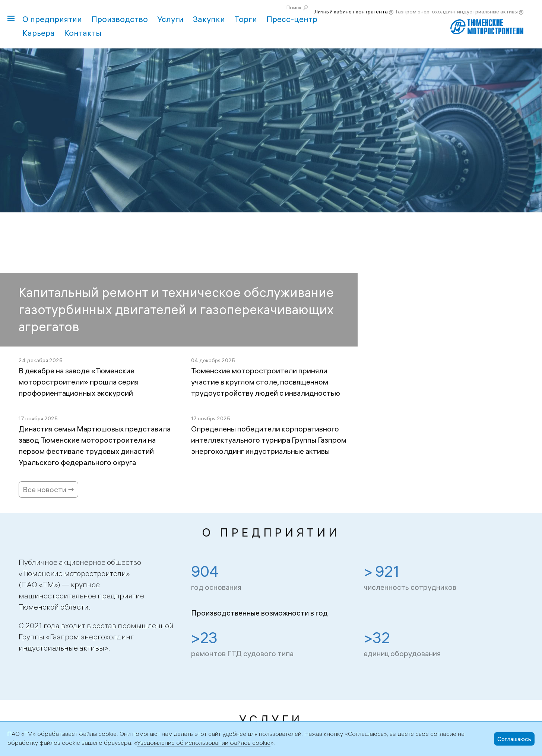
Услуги (170, 19)
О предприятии (52, 19)
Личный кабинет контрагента (351, 12)
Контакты (83, 33)
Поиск (294, 7)
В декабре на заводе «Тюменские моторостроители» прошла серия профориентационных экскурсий (79, 382)
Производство (120, 19)
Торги (246, 19)
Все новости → (48, 489)
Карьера (39, 33)
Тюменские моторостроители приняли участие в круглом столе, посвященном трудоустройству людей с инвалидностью (266, 382)
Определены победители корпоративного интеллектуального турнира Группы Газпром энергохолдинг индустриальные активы (269, 440)
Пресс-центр (292, 19)
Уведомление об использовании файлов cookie (204, 743)
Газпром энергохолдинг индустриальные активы (457, 12)
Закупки (209, 19)
